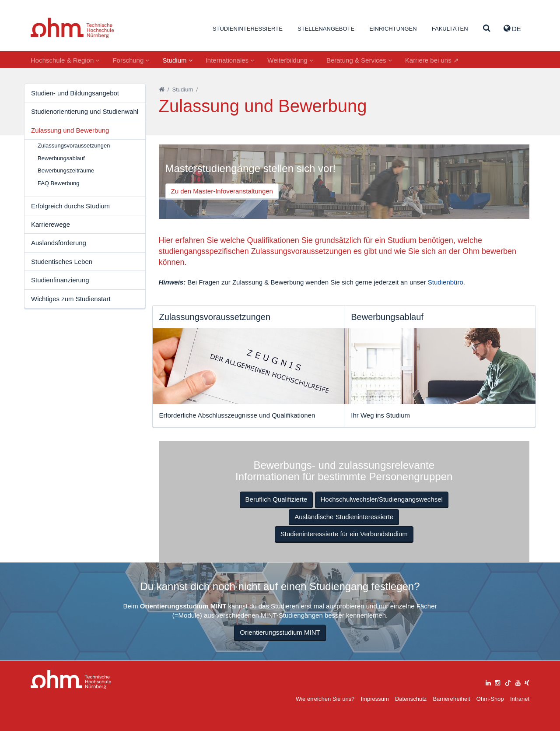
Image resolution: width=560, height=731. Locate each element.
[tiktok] (508, 682)
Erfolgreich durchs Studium (70, 206)
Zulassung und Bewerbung (70, 130)
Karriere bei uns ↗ (432, 60)
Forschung (131, 60)
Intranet (520, 699)
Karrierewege (51, 224)
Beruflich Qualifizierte (276, 499)
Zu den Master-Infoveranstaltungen (222, 191)
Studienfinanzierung (60, 280)
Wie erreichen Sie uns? (325, 699)
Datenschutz (411, 699)
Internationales (230, 60)
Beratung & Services (359, 60)
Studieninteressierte (248, 29)
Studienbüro (446, 282)
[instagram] (497, 682)
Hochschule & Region (65, 60)
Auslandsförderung (59, 243)
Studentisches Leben (62, 262)
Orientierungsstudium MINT (280, 632)
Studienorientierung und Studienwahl (85, 111)
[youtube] (518, 682)
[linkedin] (488, 682)
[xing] (527, 682)
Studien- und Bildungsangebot (75, 93)
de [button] (512, 28)
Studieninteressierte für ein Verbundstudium (344, 534)
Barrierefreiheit (451, 699)
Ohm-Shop (490, 699)
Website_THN (72, 28)
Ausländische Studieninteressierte (344, 517)
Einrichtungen (393, 29)
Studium (177, 60)
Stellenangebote (326, 29)
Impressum (375, 699)
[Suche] (487, 29)
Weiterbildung (290, 60)
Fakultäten (450, 29)
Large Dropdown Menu (71, 680)
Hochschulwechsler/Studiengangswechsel (382, 499)
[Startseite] (162, 90)
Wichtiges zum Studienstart (71, 299)
